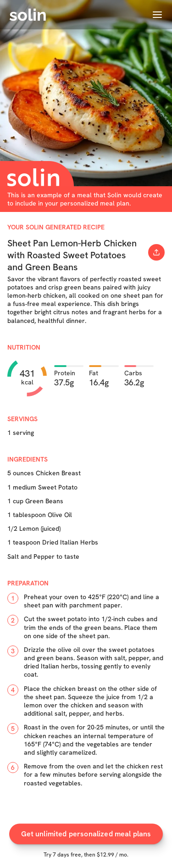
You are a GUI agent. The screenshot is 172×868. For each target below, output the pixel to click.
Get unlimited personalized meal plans (86, 839)
